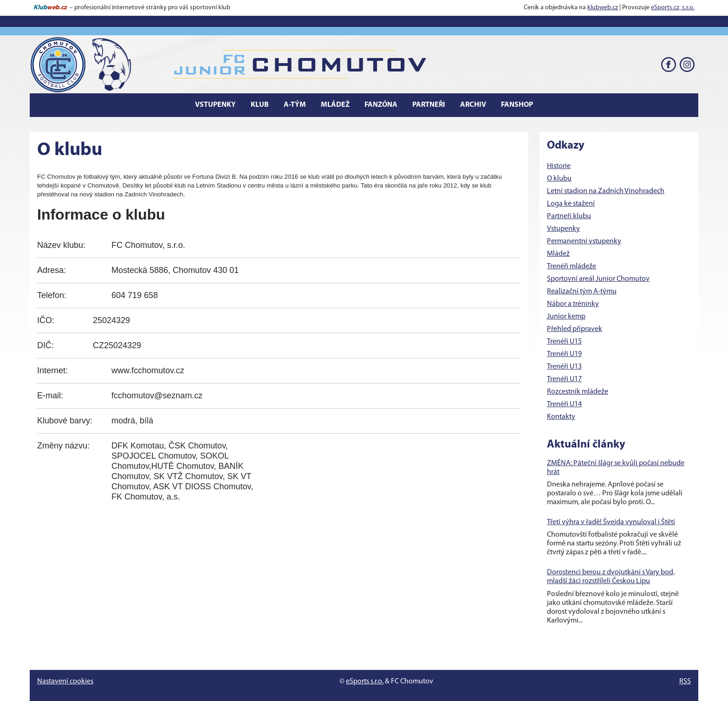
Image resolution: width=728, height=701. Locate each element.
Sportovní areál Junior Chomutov (598, 279)
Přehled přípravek (575, 329)
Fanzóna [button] (381, 105)
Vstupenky (563, 229)
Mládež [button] (335, 105)
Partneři (429, 105)
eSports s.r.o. (365, 682)
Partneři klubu (569, 216)
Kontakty (561, 417)
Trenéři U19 (564, 354)
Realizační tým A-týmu (582, 292)
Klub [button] (260, 105)
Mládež (558, 254)
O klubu (559, 179)
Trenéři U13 (564, 367)
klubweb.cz (603, 8)
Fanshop (517, 105)
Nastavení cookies (65, 682)
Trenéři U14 (564, 404)
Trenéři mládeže (572, 266)
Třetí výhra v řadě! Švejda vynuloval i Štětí (611, 522)
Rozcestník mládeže (578, 392)
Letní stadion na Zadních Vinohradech (606, 191)
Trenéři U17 (564, 379)
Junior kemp (566, 317)
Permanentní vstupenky (584, 241)
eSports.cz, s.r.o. (673, 8)
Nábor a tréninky (573, 304)
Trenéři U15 (564, 342)
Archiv (473, 105)
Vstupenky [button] (215, 105)
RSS (685, 682)
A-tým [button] (295, 105)
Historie (559, 166)
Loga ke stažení (571, 204)
